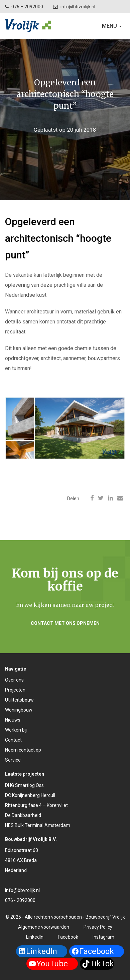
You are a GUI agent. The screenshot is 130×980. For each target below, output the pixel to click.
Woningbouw (19, 710)
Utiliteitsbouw (19, 700)
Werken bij (16, 730)
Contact (13, 740)
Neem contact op (23, 750)
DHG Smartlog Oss (24, 785)
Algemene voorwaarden (44, 927)
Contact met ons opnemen (65, 623)
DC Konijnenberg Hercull (30, 795)
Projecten (15, 690)
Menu (113, 28)
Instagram (103, 937)
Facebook (68, 937)
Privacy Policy (98, 927)
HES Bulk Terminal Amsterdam (38, 825)
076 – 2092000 (27, 7)
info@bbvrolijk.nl (78, 7)
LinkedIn (35, 937)
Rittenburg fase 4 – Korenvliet (36, 805)
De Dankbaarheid (23, 815)
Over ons (14, 680)
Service (13, 760)
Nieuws (13, 720)
